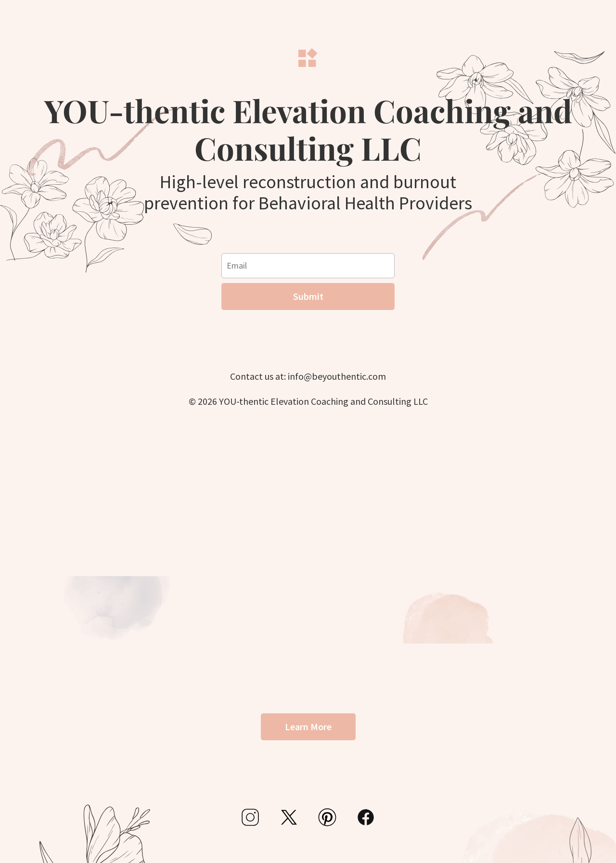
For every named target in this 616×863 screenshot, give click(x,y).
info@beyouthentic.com (337, 376)
